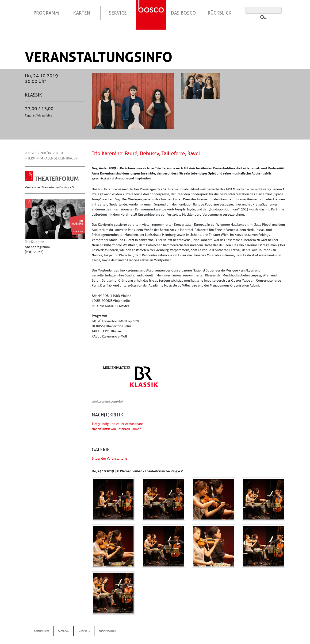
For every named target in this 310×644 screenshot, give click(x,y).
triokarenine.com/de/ (107, 401)
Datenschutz (42, 631)
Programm (46, 13)
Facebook (64, 631)
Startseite (152, 9)
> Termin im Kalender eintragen (51, 158)
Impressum (84, 631)
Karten (82, 13)
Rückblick (220, 13)
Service (118, 13)
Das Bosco (183, 13)
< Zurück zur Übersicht (44, 153)
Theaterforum (107, 631)
